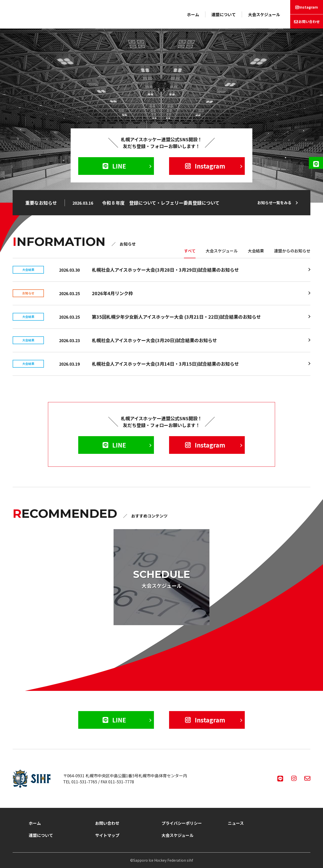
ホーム (193, 14)
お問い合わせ (309, 21)
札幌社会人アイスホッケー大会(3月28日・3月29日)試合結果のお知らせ (165, 270)
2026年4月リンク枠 (112, 293)
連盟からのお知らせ (292, 251)
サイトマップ (107, 835)
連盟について (224, 14)
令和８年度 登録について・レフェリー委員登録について (161, 203)
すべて (190, 251)
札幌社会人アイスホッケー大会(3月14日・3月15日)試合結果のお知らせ (165, 364)
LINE (114, 166)
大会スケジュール (264, 14)
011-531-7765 (84, 782)
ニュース (236, 823)
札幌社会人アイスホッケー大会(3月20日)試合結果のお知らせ (154, 340)
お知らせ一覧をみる (274, 203)
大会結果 (256, 251)
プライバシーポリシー (182, 823)
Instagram (309, 7)
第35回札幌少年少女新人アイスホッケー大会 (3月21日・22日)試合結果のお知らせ (176, 317)
